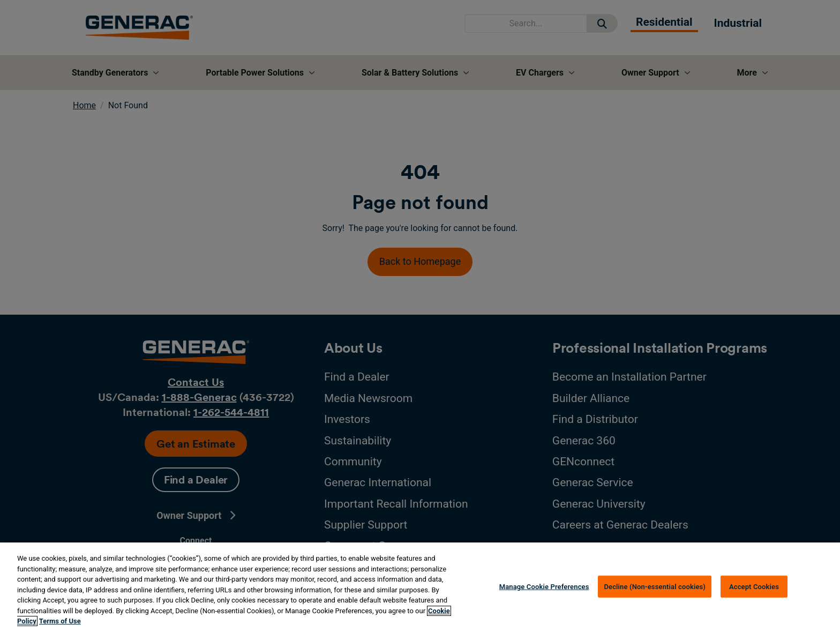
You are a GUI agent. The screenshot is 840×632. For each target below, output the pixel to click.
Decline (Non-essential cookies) (655, 586)
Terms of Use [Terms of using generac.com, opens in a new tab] (60, 621)
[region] (420, 587)
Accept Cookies (754, 586)
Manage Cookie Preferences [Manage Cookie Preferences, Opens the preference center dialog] (544, 586)
